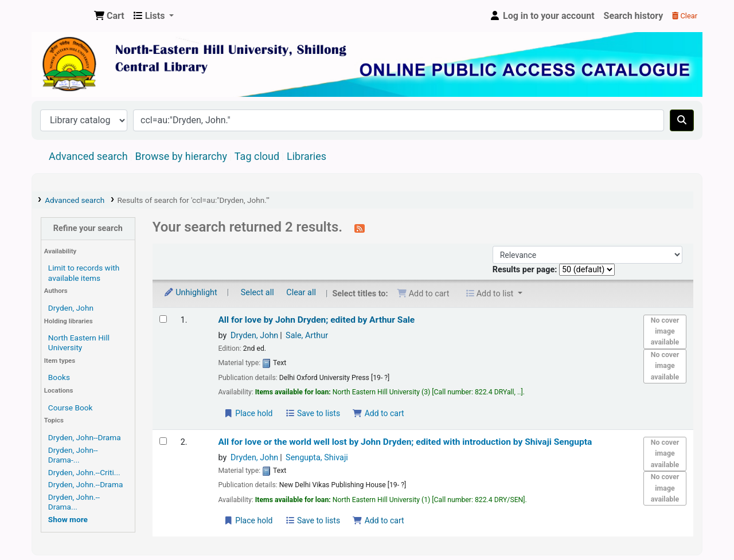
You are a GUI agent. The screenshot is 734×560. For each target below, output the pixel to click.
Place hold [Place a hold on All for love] (248, 413)
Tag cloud (257, 156)
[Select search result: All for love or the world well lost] (163, 441)
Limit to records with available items (84, 273)
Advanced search (88, 156)
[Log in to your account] (542, 16)
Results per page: (526, 270)
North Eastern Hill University (79, 342)
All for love (316, 320)
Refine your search (88, 228)
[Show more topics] (68, 519)
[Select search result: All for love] (163, 319)
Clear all (301, 293)
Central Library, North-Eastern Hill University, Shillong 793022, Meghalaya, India (61, 16)
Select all (257, 293)
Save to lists (313, 413)
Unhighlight (190, 293)
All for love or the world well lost (405, 442)
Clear (685, 16)
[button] (109, 16)
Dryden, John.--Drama (85, 484)
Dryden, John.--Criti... (84, 472)
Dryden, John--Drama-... (73, 455)
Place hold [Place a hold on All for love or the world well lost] (248, 520)
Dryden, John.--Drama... (74, 502)
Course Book (71, 408)
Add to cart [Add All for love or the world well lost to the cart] (378, 520)
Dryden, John (71, 308)
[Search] (682, 120)
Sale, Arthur (307, 336)
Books (59, 377)
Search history (634, 16)
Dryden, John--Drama (85, 437)
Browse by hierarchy (181, 156)
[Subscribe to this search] (360, 228)
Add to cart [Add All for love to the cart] (378, 413)
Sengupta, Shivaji (317, 458)
